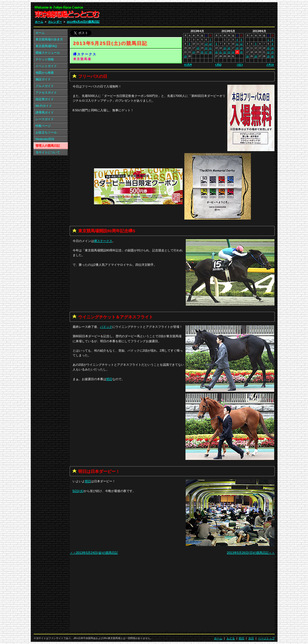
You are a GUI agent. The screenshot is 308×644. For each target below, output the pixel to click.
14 (210, 44)
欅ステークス (85, 54)
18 (198, 48)
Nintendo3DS (45, 139)
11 (237, 44)
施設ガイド (43, 79)
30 (272, 56)
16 (229, 48)
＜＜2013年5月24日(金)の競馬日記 (94, 553)
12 (241, 44)
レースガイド (45, 119)
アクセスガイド (46, 92)
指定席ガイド (45, 99)
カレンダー (55, 22)
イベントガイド (46, 66)
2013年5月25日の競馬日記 (83, 22)
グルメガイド (45, 86)
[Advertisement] (208, 13)
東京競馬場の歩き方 (49, 39)
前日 (241, 638)
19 (241, 48)
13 (206, 44)
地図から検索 (45, 73)
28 (210, 52)
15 (225, 48)
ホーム (39, 22)
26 (202, 52)
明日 (109, 379)
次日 (251, 638)
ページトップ (266, 638)
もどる (231, 638)
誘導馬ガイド (45, 112)
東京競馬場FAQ (46, 46)
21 (210, 48)
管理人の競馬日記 (48, 146)
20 (206, 48)
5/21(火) (78, 491)
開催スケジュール (48, 53)
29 (185, 56)
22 (225, 52)
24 (194, 52)
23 (229, 52)
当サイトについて (48, 152)
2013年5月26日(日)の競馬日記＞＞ (251, 553)
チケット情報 (45, 59)
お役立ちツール (46, 132)
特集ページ (43, 126)
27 (206, 52)
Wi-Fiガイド (44, 106)
